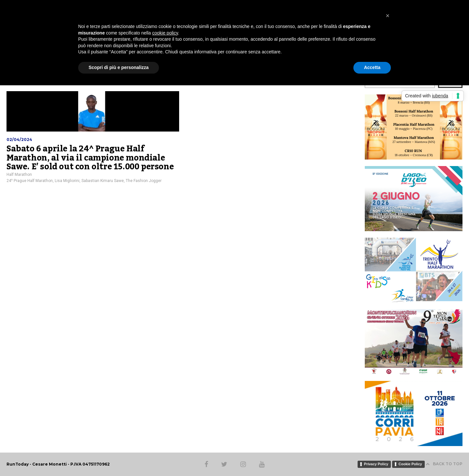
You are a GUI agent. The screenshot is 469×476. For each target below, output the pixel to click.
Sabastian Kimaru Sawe (103, 181)
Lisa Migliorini (67, 181)
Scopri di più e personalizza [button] (119, 67)
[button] (388, 16)
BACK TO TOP (444, 464)
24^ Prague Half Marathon (30, 181)
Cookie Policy (410, 464)
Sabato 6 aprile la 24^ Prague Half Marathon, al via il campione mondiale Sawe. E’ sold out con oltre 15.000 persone (90, 158)
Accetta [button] (372, 67)
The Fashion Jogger (144, 181)
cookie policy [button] (165, 33)
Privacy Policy (376, 464)
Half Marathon (19, 175)
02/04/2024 (19, 140)
